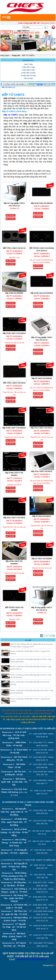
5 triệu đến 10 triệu (28, 73)
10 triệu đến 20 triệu (28, 76)
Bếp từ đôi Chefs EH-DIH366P (42, 293)
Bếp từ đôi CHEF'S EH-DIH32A (14, 428)
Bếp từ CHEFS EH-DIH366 (42, 378)
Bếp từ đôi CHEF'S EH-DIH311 (14, 333)
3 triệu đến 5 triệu (28, 70)
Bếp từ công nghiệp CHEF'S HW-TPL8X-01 (42, 609)
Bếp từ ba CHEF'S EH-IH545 (14, 518)
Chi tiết (11, 219)
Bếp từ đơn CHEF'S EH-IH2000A (14, 474)
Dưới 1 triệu (28, 64)
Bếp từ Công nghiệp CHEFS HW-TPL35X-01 (42, 339)
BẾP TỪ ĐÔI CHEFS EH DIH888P (14, 609)
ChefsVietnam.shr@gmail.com (32, 959)
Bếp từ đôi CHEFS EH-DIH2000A (14, 562)
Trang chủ (16, 55)
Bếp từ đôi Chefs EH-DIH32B (42, 203)
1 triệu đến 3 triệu (28, 67)
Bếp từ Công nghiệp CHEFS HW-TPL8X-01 (14, 204)
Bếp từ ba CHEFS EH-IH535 (42, 471)
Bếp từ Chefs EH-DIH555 (42, 516)
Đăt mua (12, 215)
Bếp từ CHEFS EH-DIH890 (42, 559)
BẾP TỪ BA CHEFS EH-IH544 (14, 383)
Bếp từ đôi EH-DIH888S (14, 293)
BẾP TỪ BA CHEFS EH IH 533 (14, 248)
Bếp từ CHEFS (11, 115)
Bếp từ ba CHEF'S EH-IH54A (42, 428)
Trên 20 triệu (28, 78)
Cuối (52, 636)
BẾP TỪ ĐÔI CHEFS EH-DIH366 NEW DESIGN (42, 249)
